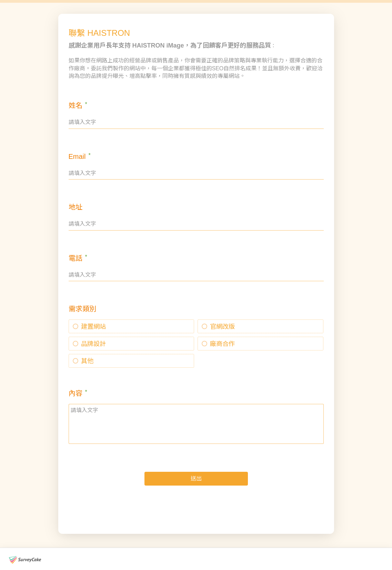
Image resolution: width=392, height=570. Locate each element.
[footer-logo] (25, 560)
